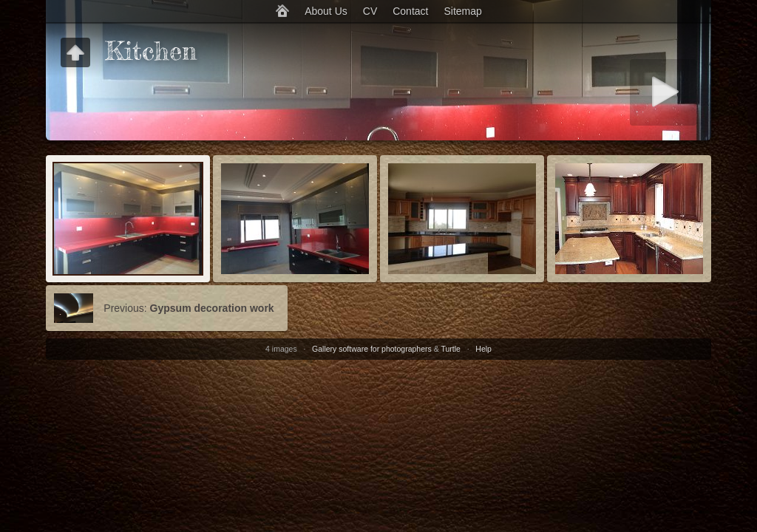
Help (483, 349)
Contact (410, 11)
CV (370, 11)
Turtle (450, 349)
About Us (326, 11)
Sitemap (462, 11)
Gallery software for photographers (372, 349)
